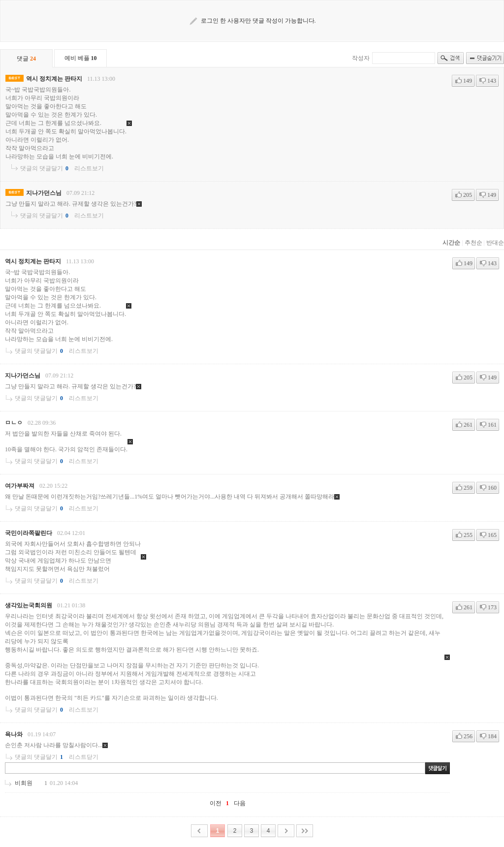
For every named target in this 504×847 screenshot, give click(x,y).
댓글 (26, 59)
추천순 (473, 243)
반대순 (495, 243)
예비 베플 (81, 58)
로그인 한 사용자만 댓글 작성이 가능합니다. (258, 21)
